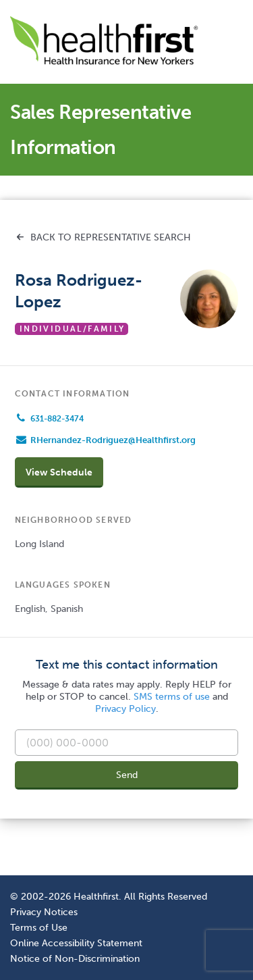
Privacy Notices (44, 912)
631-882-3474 (57, 419)
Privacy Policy (125, 709)
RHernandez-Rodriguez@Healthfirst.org (113, 440)
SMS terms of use (172, 697)
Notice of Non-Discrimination (75, 958)
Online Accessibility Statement (76, 943)
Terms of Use (39, 927)
